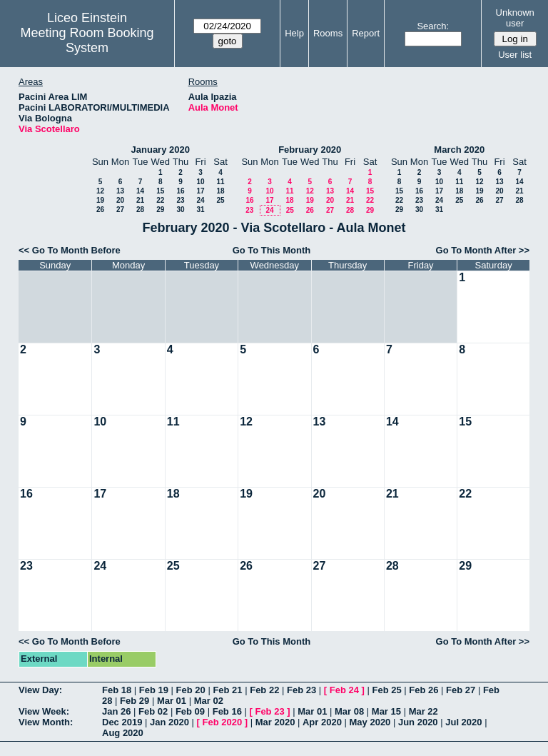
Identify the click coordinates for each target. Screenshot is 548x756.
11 (220, 182)
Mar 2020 (275, 722)
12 (100, 191)
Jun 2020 (418, 722)
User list (515, 55)
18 (220, 191)
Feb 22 (264, 690)
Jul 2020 (463, 722)
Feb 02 (153, 711)
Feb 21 (227, 690)
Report (366, 33)
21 (140, 200)
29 (160, 210)
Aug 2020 (123, 733)
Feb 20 (191, 690)
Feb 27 (461, 690)
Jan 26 (116, 711)
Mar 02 (209, 701)
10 (200, 182)
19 (100, 200)
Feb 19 (154, 690)
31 (200, 210)
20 (120, 200)
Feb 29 (135, 701)
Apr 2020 (322, 722)
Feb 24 (344, 690)
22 (160, 200)
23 (180, 200)
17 (200, 191)
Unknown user (515, 18)
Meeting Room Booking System (87, 40)
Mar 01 (172, 701)
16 (180, 191)
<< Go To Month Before (70, 250)
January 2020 (161, 150)
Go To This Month (272, 250)
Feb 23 (301, 690)
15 (160, 191)
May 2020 (370, 722)
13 (120, 191)
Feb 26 (423, 690)
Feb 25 (386, 690)
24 (200, 200)
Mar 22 (423, 711)
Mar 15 (386, 711)
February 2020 (310, 150)
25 (220, 200)
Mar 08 (349, 711)
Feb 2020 (223, 722)
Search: (433, 26)
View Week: (44, 711)
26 (100, 210)
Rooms (328, 33)
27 (120, 210)
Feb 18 (117, 690)
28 (140, 210)
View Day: (40, 690)
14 (140, 191)
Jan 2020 (169, 722)
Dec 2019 (122, 722)
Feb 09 (190, 711)
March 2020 (459, 150)
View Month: (46, 722)
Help (294, 33)
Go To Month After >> (483, 250)
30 (180, 210)
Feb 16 (227, 711)
